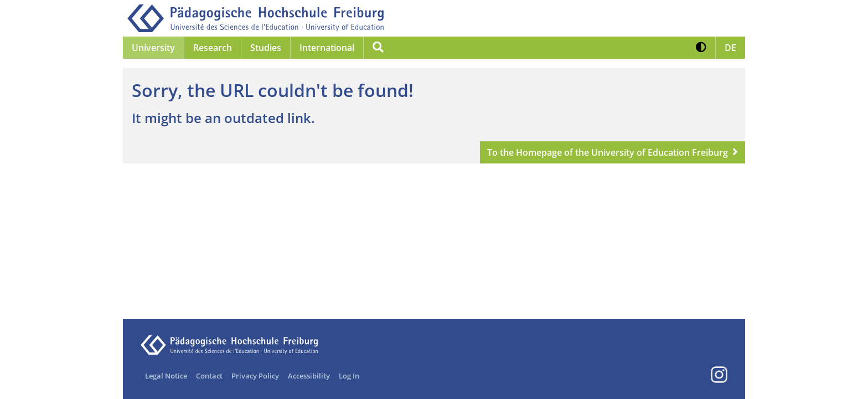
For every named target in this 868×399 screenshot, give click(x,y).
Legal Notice (166, 376)
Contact (209, 376)
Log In (349, 376)
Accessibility (309, 376)
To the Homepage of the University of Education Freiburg (608, 152)
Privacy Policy (255, 376)
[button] (701, 48)
